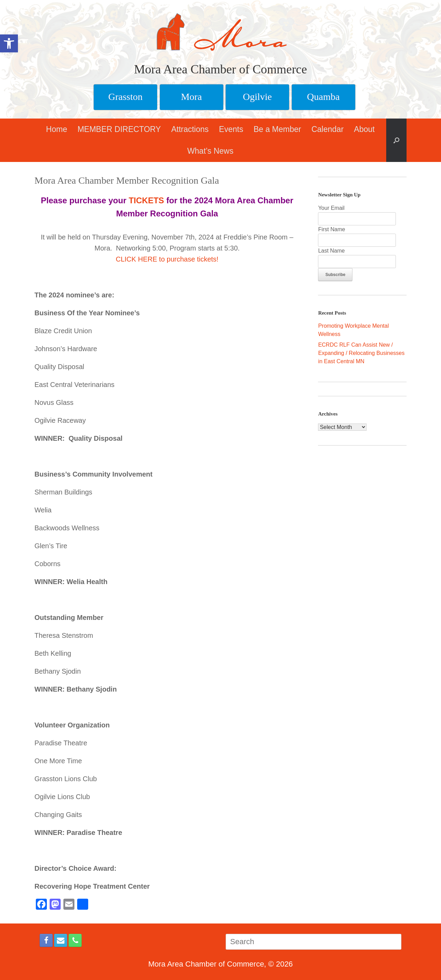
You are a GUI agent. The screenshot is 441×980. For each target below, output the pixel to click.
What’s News (211, 151)
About (364, 129)
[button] (396, 140)
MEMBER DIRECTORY (119, 129)
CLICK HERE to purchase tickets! (167, 259)
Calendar (327, 129)
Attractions (190, 129)
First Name (331, 229)
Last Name (331, 251)
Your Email (331, 208)
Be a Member (277, 129)
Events (231, 129)
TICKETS (146, 200)
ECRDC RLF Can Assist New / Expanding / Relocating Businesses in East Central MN (361, 353)
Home (57, 129)
